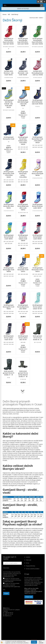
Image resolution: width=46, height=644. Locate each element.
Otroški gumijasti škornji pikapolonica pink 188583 (23, 307)
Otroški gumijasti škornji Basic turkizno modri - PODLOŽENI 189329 (23, 141)
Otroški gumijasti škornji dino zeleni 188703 (9, 206)
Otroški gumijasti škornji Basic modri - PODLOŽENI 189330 (9, 174)
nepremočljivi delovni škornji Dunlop (28, 428)
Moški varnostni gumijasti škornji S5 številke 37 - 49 (9, 373)
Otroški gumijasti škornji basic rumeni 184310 (37, 270)
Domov (5, 14)
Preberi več (29, 597)
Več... (4, 590)
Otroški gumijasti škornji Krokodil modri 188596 (9, 237)
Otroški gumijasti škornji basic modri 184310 (23, 270)
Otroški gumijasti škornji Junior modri (9, 138)
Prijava (6, 593)
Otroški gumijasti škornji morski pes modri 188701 (37, 206)
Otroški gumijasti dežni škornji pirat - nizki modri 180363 (37, 102)
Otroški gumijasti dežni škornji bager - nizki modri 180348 (23, 103)
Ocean (17, 426)
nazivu (41, 18)
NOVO (4, 88)
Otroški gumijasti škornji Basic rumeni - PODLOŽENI (23, 174)
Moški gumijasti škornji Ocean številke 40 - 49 (37, 338)
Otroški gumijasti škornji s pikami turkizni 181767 (37, 307)
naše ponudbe (19, 529)
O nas (27, 563)
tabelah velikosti (33, 478)
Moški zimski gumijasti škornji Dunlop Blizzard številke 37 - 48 (23, 374)
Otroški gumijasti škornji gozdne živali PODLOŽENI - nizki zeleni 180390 (37, 41)
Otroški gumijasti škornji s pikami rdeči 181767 (23, 338)
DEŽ (9, 14)
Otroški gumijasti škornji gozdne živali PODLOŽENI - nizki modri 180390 (23, 41)
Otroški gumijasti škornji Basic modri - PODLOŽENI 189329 (37, 140)
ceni (37, 18)
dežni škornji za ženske (9, 428)
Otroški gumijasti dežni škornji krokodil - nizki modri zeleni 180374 (9, 104)
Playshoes (11, 426)
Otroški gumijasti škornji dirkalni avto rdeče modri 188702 (23, 207)
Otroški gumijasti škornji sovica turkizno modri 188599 (23, 238)
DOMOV (28, 557)
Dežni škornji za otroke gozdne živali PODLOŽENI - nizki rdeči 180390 (9, 41)
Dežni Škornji (15, 14)
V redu (34, 642)
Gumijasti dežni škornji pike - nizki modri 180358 (23, 73)
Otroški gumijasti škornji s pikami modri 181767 (9, 338)
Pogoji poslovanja (31, 566)
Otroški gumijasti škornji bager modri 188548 (9, 270)
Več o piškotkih (41, 642)
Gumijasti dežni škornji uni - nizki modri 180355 (9, 73)
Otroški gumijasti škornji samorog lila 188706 (37, 173)
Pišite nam (29, 560)
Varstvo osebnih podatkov (33, 569)
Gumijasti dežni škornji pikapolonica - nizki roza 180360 (37, 73)
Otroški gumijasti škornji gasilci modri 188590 (9, 307)
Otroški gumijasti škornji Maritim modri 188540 (37, 237)
